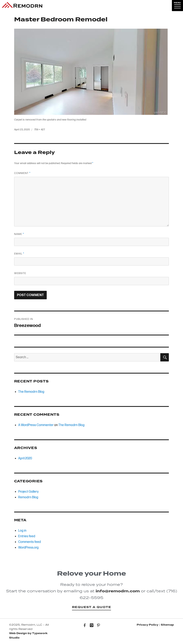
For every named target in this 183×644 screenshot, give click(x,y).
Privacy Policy (148, 625)
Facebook (85, 626)
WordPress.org (28, 548)
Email (19, 254)
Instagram (92, 626)
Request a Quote (91, 607)
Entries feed (27, 536)
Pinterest (98, 626)
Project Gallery (28, 492)
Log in (22, 531)
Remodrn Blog (28, 497)
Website (20, 273)
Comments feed (30, 542)
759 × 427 (40, 130)
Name (19, 234)
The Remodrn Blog (31, 392)
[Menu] (177, 6)
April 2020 (25, 458)
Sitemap (167, 625)
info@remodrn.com (118, 591)
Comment (22, 173)
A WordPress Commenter (36, 425)
